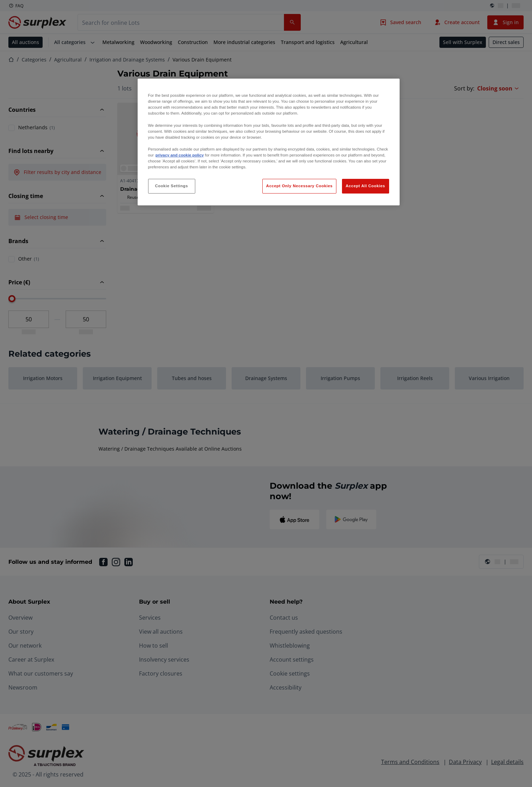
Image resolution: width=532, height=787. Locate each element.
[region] (269, 142)
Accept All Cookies (366, 186)
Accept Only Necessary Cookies (299, 186)
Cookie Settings (172, 186)
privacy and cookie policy (180, 155)
